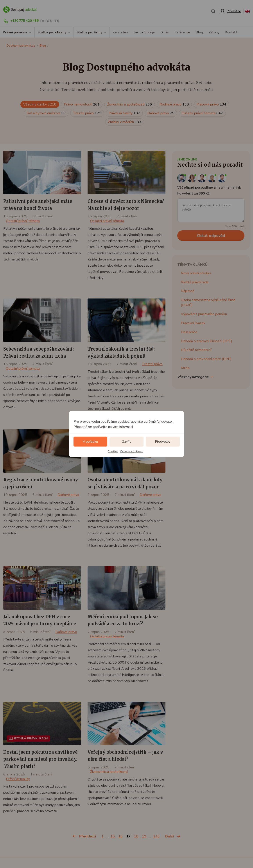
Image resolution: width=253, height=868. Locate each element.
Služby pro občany (52, 32)
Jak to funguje (144, 32)
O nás (165, 32)
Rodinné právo (174, 104)
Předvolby (163, 442)
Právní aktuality (124, 113)
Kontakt (231, 32)
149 (156, 836)
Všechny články (40, 104)
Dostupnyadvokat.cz (21, 46)
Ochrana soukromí (132, 451)
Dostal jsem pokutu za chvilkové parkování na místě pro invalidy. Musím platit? (40, 759)
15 (113, 836)
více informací (123, 427)
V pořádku (90, 442)
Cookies (113, 451)
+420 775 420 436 (24, 21)
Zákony (214, 32)
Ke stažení (120, 32)
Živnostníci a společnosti (130, 104)
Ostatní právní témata (202, 113)
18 (136, 836)
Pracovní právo (211, 104)
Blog (199, 32)
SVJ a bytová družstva (46, 113)
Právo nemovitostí (82, 104)
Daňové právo (161, 113)
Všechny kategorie (193, 377)
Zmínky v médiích (125, 122)
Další (170, 836)
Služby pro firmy (89, 32)
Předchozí (88, 836)
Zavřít (127, 442)
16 (120, 836)
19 (144, 836)
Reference (182, 32)
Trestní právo (87, 113)
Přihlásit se (234, 11)
